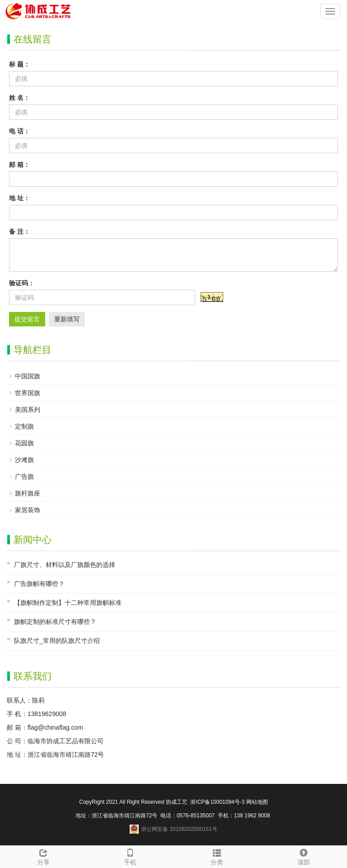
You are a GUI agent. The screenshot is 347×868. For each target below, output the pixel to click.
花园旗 (24, 443)
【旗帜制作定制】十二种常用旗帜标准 (68, 603)
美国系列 (28, 410)
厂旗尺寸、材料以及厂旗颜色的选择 (65, 565)
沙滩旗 (24, 460)
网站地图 (257, 802)
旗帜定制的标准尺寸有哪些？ (55, 622)
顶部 (304, 856)
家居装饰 (28, 510)
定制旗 (24, 426)
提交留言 (27, 319)
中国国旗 (28, 376)
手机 (130, 856)
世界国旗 (28, 393)
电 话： (19, 131)
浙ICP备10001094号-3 (217, 802)
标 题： (19, 64)
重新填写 (67, 319)
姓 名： (19, 98)
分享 (43, 856)
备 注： (19, 231)
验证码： (22, 283)
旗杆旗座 (28, 493)
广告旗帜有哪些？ (39, 584)
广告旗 (24, 476)
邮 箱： (19, 165)
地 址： (19, 198)
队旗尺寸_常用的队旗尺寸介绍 (57, 641)
